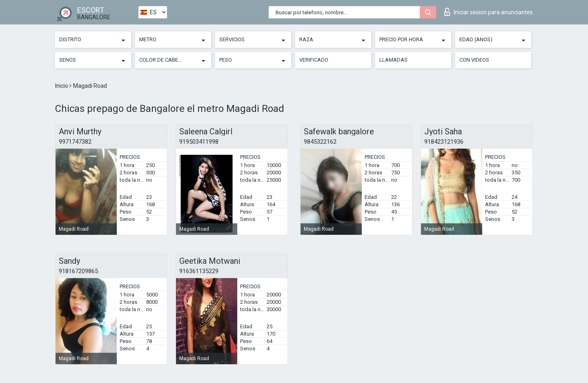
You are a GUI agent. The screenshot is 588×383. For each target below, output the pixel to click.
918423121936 (444, 142)
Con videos (474, 60)
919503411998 (199, 142)
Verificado (314, 60)
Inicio (62, 86)
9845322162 (320, 142)
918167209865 (78, 271)
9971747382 (75, 142)
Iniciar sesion (489, 12)
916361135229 (199, 271)
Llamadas (393, 60)
